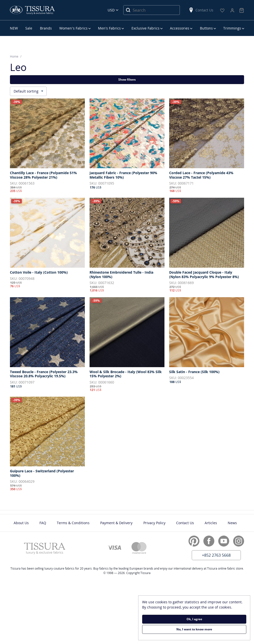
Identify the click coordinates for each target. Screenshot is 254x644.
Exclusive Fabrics (145, 28)
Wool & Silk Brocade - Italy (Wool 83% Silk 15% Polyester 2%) (126, 374)
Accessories (180, 28)
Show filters (127, 80)
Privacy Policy (154, 523)
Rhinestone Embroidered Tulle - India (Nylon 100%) (121, 274)
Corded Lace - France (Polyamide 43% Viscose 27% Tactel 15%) (201, 175)
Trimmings (232, 28)
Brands (46, 28)
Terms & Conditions (73, 523)
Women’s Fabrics (73, 28)
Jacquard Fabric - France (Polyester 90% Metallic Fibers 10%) (123, 175)
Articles (211, 523)
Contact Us (201, 10)
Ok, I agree (194, 619)
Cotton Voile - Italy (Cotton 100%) (39, 272)
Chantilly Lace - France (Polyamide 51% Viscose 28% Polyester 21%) (43, 175)
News (232, 523)
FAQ (43, 523)
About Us (21, 523)
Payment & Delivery (116, 523)
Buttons (206, 28)
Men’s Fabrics (109, 28)
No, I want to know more (194, 629)
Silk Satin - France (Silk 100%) (194, 372)
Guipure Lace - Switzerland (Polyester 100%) (42, 473)
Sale (29, 28)
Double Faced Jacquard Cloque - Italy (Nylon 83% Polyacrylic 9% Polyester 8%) (204, 274)
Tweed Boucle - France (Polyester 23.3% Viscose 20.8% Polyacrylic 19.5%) (44, 374)
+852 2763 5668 (216, 555)
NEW (14, 28)
